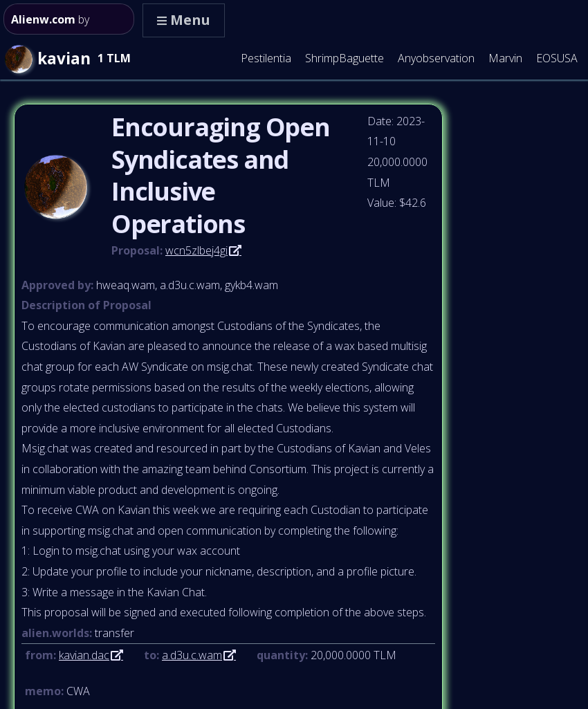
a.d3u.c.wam (192, 655)
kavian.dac (84, 655)
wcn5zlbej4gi (196, 250)
